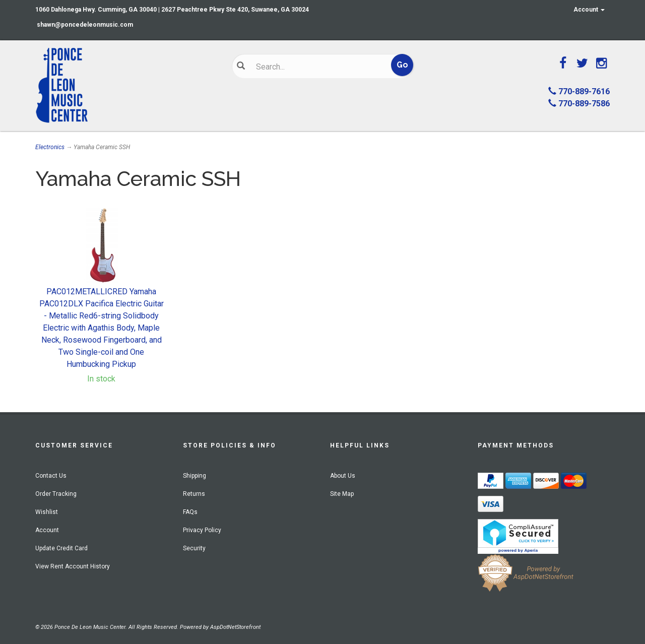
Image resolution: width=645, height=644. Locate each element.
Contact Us (51, 476)
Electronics (50, 147)
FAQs (190, 512)
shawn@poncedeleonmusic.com (85, 25)
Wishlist (47, 512)
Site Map (342, 494)
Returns (194, 494)
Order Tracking (56, 494)
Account (589, 10)
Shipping (195, 476)
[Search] (315, 67)
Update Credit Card (61, 548)
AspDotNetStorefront (235, 627)
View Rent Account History (73, 566)
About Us (343, 476)
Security (194, 548)
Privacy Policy (202, 530)
